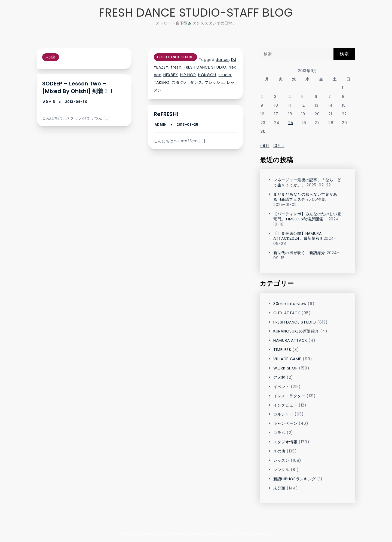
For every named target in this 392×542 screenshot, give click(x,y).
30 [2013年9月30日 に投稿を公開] (263, 131)
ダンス (196, 82)
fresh (176, 67)
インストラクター (289, 396)
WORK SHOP (285, 368)
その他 (279, 451)
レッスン (281, 460)
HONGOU (207, 75)
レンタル (281, 470)
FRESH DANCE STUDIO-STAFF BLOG (196, 13)
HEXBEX (171, 75)
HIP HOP (188, 75)
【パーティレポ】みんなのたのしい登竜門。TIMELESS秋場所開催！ (307, 216)
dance (222, 60)
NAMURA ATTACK (290, 340)
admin (49, 102)
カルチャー (283, 414)
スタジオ (180, 82)
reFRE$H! (166, 114)
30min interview (290, 304)
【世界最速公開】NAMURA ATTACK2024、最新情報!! (298, 236)
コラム (279, 433)
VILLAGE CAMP (287, 359)
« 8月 (265, 146)
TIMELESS (282, 350)
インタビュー (285, 405)
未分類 (51, 57)
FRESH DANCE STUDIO (175, 57)
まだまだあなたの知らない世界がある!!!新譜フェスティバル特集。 (305, 197)
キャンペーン (285, 423)
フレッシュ (215, 82)
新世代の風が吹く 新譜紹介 (299, 253)
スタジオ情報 (285, 442)
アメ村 (279, 377)
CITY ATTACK (287, 313)
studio (225, 75)
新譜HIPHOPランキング (295, 479)
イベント (281, 387)
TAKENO (162, 82)
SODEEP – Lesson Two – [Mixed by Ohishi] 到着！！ (78, 87)
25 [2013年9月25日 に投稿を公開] (291, 123)
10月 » (279, 146)
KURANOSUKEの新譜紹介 (296, 331)
